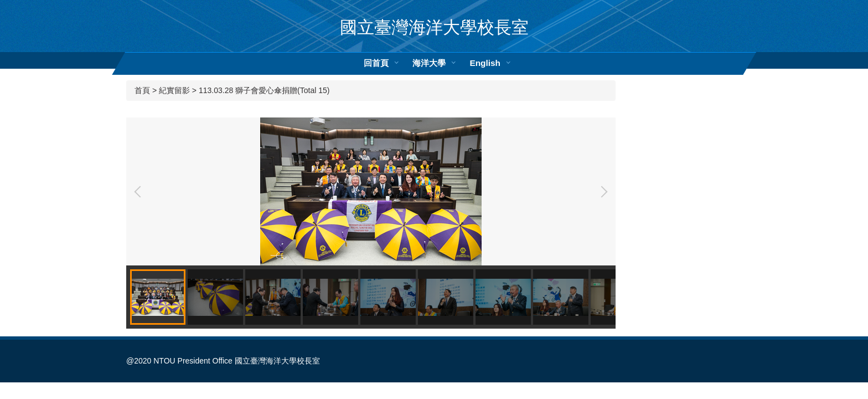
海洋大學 (429, 63)
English (485, 63)
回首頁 (376, 63)
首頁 (142, 90)
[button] (140, 192)
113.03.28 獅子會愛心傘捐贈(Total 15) (264, 90)
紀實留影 (174, 90)
